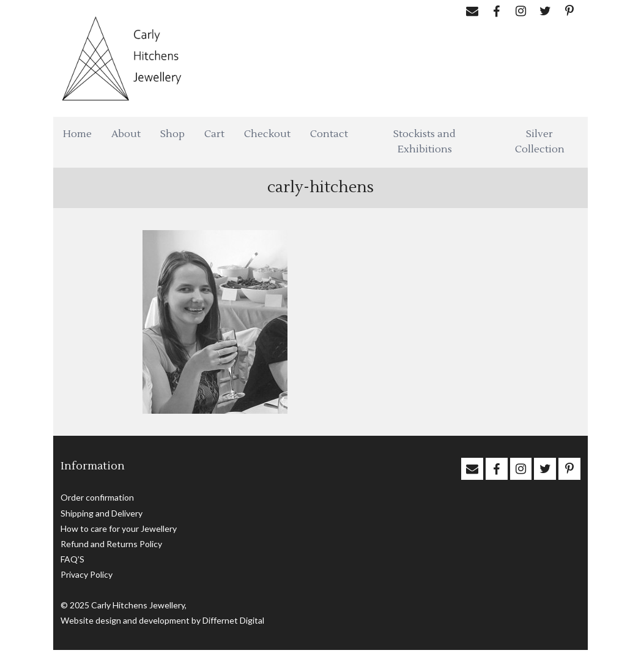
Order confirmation (97, 497)
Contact (329, 134)
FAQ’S (72, 559)
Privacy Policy (87, 574)
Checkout (267, 134)
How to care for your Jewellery (119, 528)
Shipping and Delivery (102, 513)
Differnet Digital (233, 620)
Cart (214, 134)
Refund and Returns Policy (111, 544)
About (126, 134)
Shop (172, 134)
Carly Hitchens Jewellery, (139, 605)
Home (77, 134)
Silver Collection (540, 142)
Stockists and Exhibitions (424, 142)
